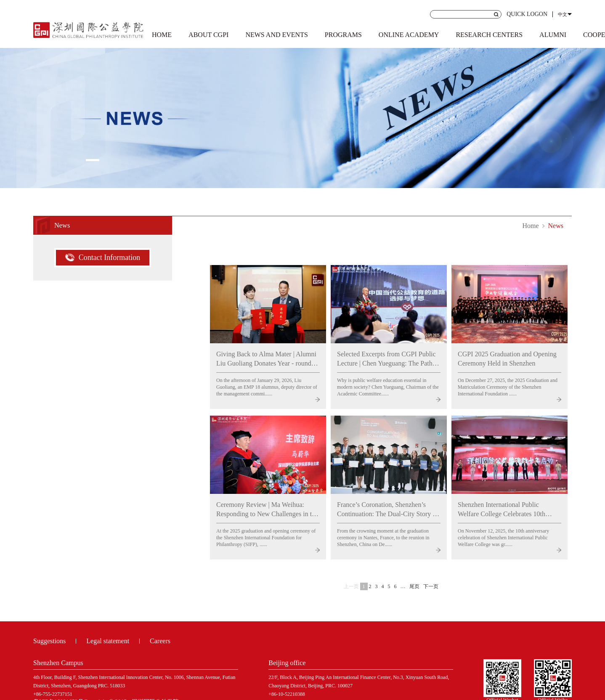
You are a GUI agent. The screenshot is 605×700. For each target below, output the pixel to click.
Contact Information (103, 257)
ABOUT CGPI (208, 35)
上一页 (351, 586)
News (556, 226)
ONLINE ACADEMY (409, 35)
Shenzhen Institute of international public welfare (89, 29)
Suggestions (49, 641)
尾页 (414, 586)
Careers (160, 641)
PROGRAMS (343, 35)
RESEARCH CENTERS (489, 35)
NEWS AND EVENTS (276, 35)
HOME (162, 35)
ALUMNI (553, 35)
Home (530, 226)
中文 (563, 14)
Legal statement (108, 641)
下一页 (431, 586)
